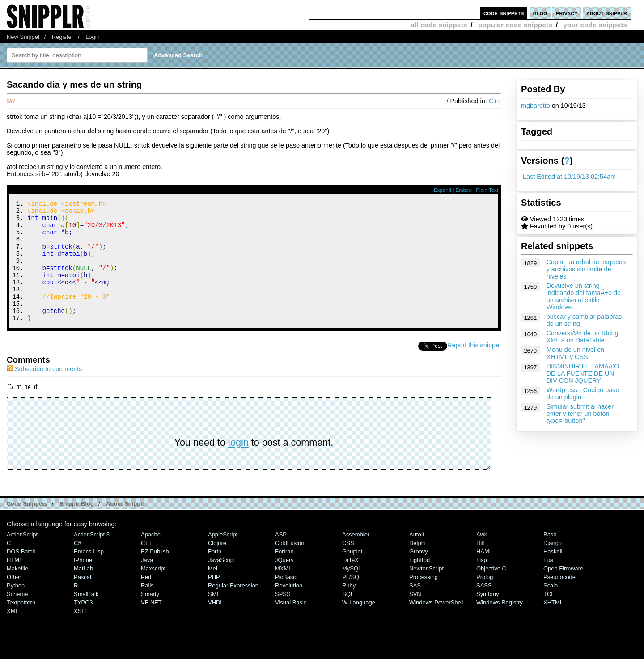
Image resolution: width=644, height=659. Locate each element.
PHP (214, 600)
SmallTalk (86, 617)
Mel (213, 591)
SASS (484, 608)
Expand (443, 190)
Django (553, 566)
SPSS (283, 617)
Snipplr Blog (77, 526)
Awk (482, 557)
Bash (550, 557)
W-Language (359, 625)
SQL (348, 617)
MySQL (352, 591)
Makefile (17, 591)
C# (78, 566)
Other (14, 600)
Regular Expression (233, 608)
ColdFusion (290, 566)
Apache (151, 557)
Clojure (217, 566)
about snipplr (607, 13)
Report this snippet (474, 368)
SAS (415, 608)
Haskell (553, 574)
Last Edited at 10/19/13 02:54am (569, 177)
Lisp (482, 583)
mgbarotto (536, 106)
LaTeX (350, 583)
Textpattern (21, 625)
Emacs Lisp (89, 574)
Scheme (17, 617)
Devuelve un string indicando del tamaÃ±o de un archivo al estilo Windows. (584, 296)
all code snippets (439, 25)
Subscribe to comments (44, 392)
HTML (15, 583)
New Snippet (23, 37)
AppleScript (223, 557)
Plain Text (487, 190)
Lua (548, 583)
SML (214, 617)
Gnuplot (352, 574)
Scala (551, 608)
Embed (464, 190)
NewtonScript (426, 591)
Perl (146, 600)
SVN (415, 617)
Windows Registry (500, 625)
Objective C (491, 591)
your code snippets (595, 25)
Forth (215, 574)
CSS (348, 566)
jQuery (284, 583)
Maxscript (153, 591)
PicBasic (286, 600)
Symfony (487, 617)
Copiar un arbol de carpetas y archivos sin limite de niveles (586, 269)
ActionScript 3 (92, 557)
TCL (549, 617)
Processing (424, 600)
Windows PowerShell (436, 625)
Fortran (284, 574)
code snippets (504, 13)
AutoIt (417, 557)
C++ (495, 101)
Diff (481, 566)
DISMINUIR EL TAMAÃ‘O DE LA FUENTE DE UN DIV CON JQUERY (583, 373)
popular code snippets (515, 25)
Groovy (419, 574)
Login (93, 37)
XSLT (81, 634)
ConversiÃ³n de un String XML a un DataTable (583, 337)
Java (147, 583)
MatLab (83, 591)
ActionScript (22, 557)
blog (540, 13)
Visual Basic (291, 625)
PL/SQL (352, 600)
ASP (281, 557)
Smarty (150, 617)
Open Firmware (563, 591)
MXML (283, 591)
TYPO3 (83, 625)
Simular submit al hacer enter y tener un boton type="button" (580, 414)
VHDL (216, 625)
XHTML (553, 625)
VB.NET (151, 625)
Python (16, 608)
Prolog (485, 600)
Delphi (417, 566)
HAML (484, 574)
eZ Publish (155, 574)
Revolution (289, 608)
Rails (147, 608)
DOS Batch (21, 574)
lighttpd (419, 583)
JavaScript (221, 583)
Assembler (356, 557)
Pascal (83, 600)
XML (13, 634)
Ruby (349, 608)
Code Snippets (27, 526)
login (238, 465)
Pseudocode (559, 600)
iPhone (83, 583)
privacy (567, 13)
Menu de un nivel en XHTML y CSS (576, 353)
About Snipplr (125, 526)
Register (63, 37)
